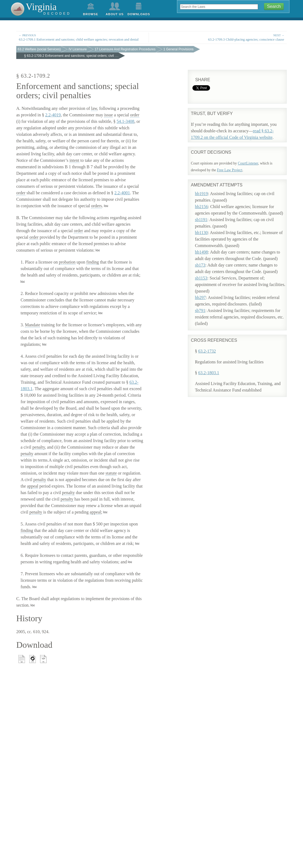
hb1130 (206, 228)
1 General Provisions (178, 49)
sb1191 (205, 216)
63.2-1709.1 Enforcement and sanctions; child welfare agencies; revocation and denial (83, 37)
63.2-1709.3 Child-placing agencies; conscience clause (221, 37)
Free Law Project (230, 170)
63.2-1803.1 (209, 358)
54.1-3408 (125, 121)
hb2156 (206, 203)
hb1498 (206, 248)
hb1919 (206, 190)
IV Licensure (78, 49)
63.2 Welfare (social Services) (39, 49)
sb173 (204, 261)
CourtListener (248, 163)
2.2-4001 (122, 193)
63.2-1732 (207, 336)
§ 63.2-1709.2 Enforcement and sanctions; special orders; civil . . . (71, 56)
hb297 (205, 293)
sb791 (204, 306)
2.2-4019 (53, 115)
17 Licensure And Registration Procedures (125, 49)
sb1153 (205, 274)
